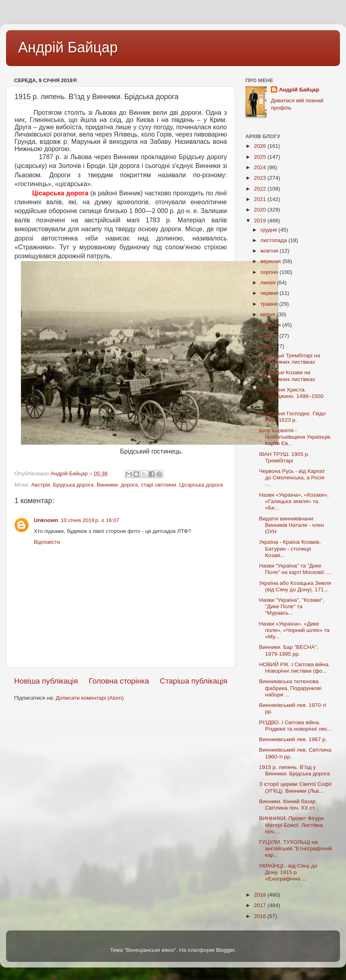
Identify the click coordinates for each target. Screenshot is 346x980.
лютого (270, 336)
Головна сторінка (119, 681)
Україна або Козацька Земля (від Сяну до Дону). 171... (295, 586)
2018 (261, 895)
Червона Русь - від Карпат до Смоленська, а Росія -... (292, 478)
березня (271, 325)
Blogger (225, 950)
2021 (261, 199)
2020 (261, 210)
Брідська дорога (73, 485)
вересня (271, 261)
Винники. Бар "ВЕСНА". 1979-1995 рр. (289, 650)
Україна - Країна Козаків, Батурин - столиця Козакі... (290, 548)
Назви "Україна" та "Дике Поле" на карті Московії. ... (295, 569)
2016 (261, 916)
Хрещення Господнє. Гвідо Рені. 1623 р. (292, 417)
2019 (261, 221)
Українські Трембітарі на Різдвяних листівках (290, 359)
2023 (261, 178)
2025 (261, 157)
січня (267, 346)
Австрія (40, 485)
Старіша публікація (194, 681)
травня (270, 304)
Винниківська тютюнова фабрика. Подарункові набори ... (290, 688)
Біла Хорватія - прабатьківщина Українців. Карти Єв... (295, 437)
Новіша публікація (46, 681)
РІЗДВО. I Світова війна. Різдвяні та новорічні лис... (296, 726)
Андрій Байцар (68, 47)
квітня (269, 314)
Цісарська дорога (201, 485)
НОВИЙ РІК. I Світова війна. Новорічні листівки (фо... (295, 668)
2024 (261, 167)
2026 (261, 146)
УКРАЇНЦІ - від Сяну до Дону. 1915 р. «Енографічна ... (288, 872)
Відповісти (47, 542)
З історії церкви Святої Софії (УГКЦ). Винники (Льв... (295, 787)
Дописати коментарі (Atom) (90, 698)
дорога (129, 485)
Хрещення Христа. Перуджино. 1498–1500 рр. (291, 396)
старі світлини (159, 485)
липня (269, 283)
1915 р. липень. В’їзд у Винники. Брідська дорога (295, 770)
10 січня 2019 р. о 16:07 (90, 520)
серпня (270, 272)
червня (270, 293)
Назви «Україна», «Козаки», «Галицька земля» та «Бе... (294, 501)
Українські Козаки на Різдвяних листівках (287, 376)
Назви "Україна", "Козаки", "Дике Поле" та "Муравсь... (292, 606)
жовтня (270, 251)
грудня (269, 230)
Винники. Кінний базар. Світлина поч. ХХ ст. (288, 805)
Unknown (46, 520)
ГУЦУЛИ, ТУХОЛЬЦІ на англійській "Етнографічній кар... (296, 848)
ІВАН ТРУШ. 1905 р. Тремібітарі (284, 457)
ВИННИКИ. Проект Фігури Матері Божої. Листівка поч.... (291, 825)
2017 (261, 905)
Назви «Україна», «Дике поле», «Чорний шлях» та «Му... (294, 630)
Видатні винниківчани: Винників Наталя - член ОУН (291, 525)
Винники (107, 485)
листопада (274, 240)
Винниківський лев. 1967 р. (293, 739)
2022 (261, 189)
